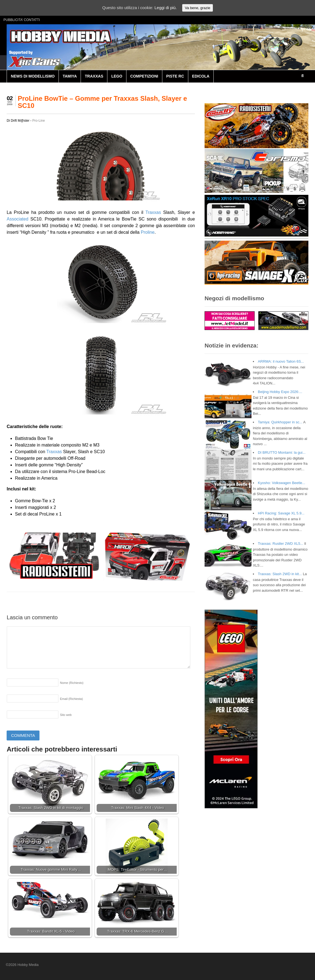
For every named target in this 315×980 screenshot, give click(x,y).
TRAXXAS (94, 76)
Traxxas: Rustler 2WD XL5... (280, 544)
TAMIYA (70, 76)
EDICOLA (201, 76)
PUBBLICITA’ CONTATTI (22, 20)
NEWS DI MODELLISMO (33, 76)
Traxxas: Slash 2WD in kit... (280, 574)
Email (71, 699)
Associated (17, 219)
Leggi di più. (166, 8)
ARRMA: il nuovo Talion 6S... (281, 361)
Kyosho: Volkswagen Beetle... (281, 483)
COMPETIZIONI (144, 76)
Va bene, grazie (197, 8)
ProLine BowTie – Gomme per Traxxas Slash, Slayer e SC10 (102, 102)
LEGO (117, 76)
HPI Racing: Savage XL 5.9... (281, 513)
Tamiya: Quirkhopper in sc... (280, 422)
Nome (72, 683)
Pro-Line (39, 121)
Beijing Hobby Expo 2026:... (280, 392)
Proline (148, 232)
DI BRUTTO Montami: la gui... (282, 452)
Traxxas (153, 212)
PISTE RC (175, 76)
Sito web (66, 715)
